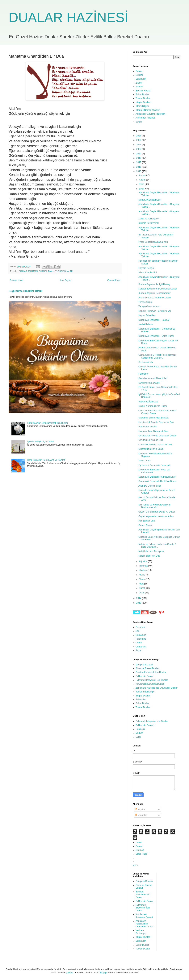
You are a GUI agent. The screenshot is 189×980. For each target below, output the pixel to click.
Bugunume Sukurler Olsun (26, 291)
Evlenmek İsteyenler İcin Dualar (152, 680)
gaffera (70, 973)
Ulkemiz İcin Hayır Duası (151, 449)
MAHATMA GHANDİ (38, 271)
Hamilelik (140, 729)
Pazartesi (140, 627)
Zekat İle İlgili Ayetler (149, 219)
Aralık (142, 175)
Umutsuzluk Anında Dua (151, 440)
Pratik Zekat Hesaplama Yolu (153, 242)
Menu (136, 865)
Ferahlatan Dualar (148, 427)
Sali (137, 631)
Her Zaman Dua (147, 521)
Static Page (141, 854)
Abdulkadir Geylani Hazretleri (150, 114)
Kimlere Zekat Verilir (149, 223)
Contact (139, 846)
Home (139, 842)
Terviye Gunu (145, 302)
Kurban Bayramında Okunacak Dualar (158, 289)
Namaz (139, 87)
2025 (139, 140)
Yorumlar (141, 815)
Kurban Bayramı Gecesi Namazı (155, 293)
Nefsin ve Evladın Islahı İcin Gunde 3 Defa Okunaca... (157, 546)
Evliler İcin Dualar (144, 676)
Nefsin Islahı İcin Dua (149, 556)
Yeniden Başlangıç (145, 692)
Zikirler (139, 83)
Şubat (142, 588)
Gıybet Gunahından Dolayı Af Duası (157, 512)
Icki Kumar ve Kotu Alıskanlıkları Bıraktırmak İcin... (155, 506)
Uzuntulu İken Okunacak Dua (153, 431)
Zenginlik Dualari (144, 665)
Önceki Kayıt (114, 280)
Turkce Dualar (143, 98)
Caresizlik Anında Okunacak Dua (155, 445)
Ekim (142, 184)
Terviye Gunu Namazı (149, 306)
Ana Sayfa (65, 280)
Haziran (143, 570)
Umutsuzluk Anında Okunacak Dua (156, 422)
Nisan (142, 579)
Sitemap (140, 850)
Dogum (139, 733)
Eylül (142, 189)
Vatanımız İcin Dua (148, 402)
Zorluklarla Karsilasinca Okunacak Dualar (157, 688)
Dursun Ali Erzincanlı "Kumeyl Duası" (157, 477)
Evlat (138, 737)
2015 (139, 171)
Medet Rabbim (146, 324)
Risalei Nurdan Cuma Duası (153, 406)
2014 (139, 598)
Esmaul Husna (143, 91)
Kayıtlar (140, 809)
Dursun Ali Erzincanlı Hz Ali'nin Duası (157, 481)
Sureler (139, 75)
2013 (139, 603)
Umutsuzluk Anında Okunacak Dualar (157, 436)
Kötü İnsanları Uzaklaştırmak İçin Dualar (48, 423)
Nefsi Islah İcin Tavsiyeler (151, 551)
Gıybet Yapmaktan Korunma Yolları (156, 516)
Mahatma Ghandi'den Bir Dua (153, 418)
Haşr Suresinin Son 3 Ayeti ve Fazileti (46, 460)
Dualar (139, 71)
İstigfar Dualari (143, 102)
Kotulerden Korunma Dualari (150, 684)
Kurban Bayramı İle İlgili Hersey (154, 284)
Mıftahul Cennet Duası (150, 200)
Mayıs (142, 575)
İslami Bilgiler (142, 106)
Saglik (139, 122)
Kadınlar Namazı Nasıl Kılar (153, 378)
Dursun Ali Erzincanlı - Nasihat (154, 320)
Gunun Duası (145, 525)
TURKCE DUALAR (64, 271)
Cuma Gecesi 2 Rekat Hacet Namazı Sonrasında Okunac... (157, 356)
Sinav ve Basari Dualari (147, 668)
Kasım (143, 180)
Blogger (104, 973)
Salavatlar (141, 79)
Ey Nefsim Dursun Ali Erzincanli (154, 465)
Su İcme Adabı (146, 362)
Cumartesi (141, 647)
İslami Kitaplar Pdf (148, 272)
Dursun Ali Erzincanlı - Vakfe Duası (156, 336)
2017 (139, 162)
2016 (139, 167)
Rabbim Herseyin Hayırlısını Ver (155, 311)
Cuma (139, 643)
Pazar (139, 650)
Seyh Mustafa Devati (149, 383)
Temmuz (144, 566)
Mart (142, 584)
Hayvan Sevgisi (146, 268)
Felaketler (143, 374)
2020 (139, 154)
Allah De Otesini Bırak (150, 486)
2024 (139, 145)
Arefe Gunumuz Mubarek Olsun (155, 298)
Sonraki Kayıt (16, 280)
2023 (139, 149)
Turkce (51, 271)
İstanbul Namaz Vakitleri (148, 110)
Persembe (141, 639)
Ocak (142, 593)
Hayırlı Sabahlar (147, 315)
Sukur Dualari (143, 94)
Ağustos (143, 561)
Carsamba (141, 635)
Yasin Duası (145, 461)
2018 (139, 158)
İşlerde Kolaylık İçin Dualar (41, 442)
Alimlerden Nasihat (145, 118)
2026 (139, 136)
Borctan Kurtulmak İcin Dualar (151, 672)
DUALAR (23, 271)
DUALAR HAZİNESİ (68, 18)
